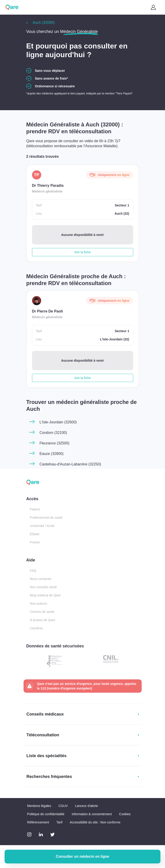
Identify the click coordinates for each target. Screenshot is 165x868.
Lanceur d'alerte (87, 806)
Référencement (38, 822)
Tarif (59, 822)
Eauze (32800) (52, 454)
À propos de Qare (43, 620)
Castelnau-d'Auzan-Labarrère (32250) (70, 464)
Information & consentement (92, 814)
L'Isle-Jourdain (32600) (58, 422)
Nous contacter (41, 579)
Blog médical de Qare (45, 595)
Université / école (42, 526)
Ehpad (35, 534)
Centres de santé (42, 612)
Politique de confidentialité (46, 814)
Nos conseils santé (43, 587)
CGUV (63, 806)
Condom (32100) (53, 433)
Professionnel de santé (46, 518)
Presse (35, 542)
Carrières (37, 628)
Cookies (125, 814)
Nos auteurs (39, 604)
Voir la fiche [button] (82, 252)
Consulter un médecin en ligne (82, 856)
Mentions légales (39, 806)
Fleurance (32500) (55, 443)
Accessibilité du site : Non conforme (95, 822)
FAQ (33, 571)
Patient (35, 509)
